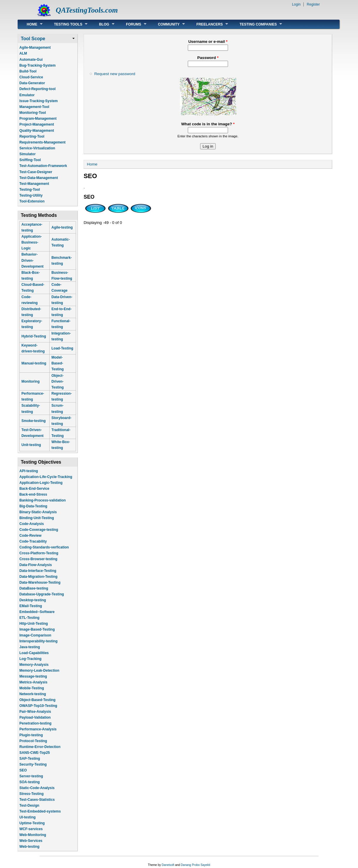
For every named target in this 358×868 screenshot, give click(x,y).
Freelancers (208, 24)
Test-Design (29, 805)
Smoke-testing (34, 421)
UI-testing (27, 817)
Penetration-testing (35, 723)
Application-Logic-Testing (41, 483)
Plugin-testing (31, 735)
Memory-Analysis (34, 665)
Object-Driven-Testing (58, 381)
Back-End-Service (34, 489)
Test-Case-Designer (36, 172)
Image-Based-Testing (37, 629)
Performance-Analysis (38, 729)
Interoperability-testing (38, 641)
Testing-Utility (31, 195)
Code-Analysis (32, 524)
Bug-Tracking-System (37, 65)
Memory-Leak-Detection (39, 671)
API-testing (29, 471)
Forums (132, 24)
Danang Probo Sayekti (195, 865)
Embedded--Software (37, 612)
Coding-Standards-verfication (44, 547)
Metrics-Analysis (33, 682)
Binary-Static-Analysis (38, 512)
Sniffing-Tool (30, 160)
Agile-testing (62, 227)
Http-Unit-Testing (34, 624)
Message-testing (33, 676)
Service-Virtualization (37, 148)
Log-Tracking (30, 659)
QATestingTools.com (87, 10)
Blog (102, 24)
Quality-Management (37, 131)
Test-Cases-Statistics (37, 800)
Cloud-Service (31, 77)
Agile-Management (35, 48)
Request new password (115, 74)
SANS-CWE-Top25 (35, 753)
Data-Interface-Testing (38, 571)
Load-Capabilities (34, 653)
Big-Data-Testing (33, 506)
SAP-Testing (30, 759)
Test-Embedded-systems (40, 811)
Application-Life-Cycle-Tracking (46, 477)
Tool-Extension (32, 201)
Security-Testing (33, 764)
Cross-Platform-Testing (39, 553)
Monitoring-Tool (33, 113)
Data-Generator (32, 83)
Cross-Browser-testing (38, 559)
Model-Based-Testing (58, 363)
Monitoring (31, 381)
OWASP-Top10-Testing (38, 706)
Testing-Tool (30, 190)
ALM (23, 53)
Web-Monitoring (33, 835)
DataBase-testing (34, 588)
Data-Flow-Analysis (36, 565)
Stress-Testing (31, 794)
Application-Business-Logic (32, 242)
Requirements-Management (42, 142)
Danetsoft (168, 865)
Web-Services (31, 841)
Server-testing (31, 776)
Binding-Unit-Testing (37, 518)
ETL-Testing (29, 618)
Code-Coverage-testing (39, 530)
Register (313, 4)
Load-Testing (62, 348)
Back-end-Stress (33, 494)
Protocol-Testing (33, 741)
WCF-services (31, 829)
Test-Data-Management (39, 178)
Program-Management (38, 119)
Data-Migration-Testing (38, 577)
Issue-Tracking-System (39, 101)
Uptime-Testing (32, 823)
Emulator (27, 95)
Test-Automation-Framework (43, 166)
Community (167, 24)
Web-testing (29, 847)
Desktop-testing (33, 600)
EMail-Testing (31, 606)
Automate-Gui (31, 60)
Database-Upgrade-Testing (42, 594)
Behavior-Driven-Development (32, 260)
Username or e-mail (208, 42)
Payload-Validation (35, 717)
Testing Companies (256, 24)
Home (30, 24)
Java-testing (30, 647)
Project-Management (37, 124)
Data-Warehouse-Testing (40, 582)
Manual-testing (34, 363)
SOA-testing (29, 782)
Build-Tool (28, 71)
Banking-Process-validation (43, 500)
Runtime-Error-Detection (40, 747)
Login (296, 4)
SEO (23, 770)
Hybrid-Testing (34, 336)
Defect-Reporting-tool (37, 89)
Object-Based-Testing (37, 700)
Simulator (27, 154)
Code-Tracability (33, 541)
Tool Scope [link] (33, 39)
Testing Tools (66, 24)
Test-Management (34, 184)
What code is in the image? (208, 124)
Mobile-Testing (32, 688)
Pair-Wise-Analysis (35, 712)
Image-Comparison (35, 635)
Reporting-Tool (32, 136)
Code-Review (30, 536)
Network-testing (33, 694)
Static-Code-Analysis (37, 788)
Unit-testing (31, 445)
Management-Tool (34, 107)
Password (208, 58)
